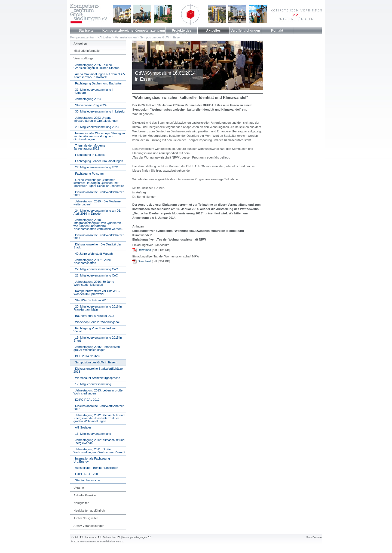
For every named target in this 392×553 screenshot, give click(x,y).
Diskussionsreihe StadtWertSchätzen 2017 (99, 237)
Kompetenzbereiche (118, 31)
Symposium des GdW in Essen (161, 37)
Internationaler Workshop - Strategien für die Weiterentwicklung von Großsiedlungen (99, 136)
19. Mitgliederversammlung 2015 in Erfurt (98, 339)
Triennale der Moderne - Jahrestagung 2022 (90, 147)
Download (144, 250)
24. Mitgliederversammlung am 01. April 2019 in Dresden (97, 212)
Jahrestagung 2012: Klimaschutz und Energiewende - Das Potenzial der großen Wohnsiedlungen (99, 418)
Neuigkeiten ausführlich (89, 511)
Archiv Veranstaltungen (89, 526)
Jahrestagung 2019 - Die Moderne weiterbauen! (97, 203)
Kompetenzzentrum (150, 31)
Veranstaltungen (126, 37)
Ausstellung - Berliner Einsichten (96, 468)
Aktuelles (213, 31)
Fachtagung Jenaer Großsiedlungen (98, 161)
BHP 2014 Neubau (87, 356)
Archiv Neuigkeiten (86, 518)
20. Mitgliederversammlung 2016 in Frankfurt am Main (98, 308)
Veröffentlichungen (245, 31)
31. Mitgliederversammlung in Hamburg (94, 91)
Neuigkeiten (81, 503)
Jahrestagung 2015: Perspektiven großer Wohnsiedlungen (97, 348)
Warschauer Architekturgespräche (97, 378)
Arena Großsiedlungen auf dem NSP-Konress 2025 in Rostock (99, 76)
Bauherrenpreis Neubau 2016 (94, 316)
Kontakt (277, 31)
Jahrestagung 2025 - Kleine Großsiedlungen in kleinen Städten (97, 66)
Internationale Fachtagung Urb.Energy (92, 460)
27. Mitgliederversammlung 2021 (96, 167)
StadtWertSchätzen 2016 (91, 300)
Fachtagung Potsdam (89, 174)
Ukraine (79, 488)
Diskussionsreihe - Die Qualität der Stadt (97, 246)
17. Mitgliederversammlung (92, 384)
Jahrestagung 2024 (87, 99)
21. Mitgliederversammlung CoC (96, 275)
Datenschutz (110, 537)
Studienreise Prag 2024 (90, 105)
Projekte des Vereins (181, 32)
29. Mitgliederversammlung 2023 (96, 127)
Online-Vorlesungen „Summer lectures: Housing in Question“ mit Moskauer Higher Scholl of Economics (99, 183)
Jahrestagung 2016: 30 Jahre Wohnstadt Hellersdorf (94, 283)
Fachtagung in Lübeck (89, 155)
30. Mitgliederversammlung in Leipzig (99, 111)
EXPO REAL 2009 (87, 474)
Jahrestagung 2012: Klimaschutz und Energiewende (99, 441)
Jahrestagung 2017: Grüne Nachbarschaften (92, 261)
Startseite (86, 31)
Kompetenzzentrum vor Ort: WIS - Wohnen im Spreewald (97, 292)
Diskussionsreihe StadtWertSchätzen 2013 (99, 370)
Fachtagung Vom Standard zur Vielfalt (95, 330)
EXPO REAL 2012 (87, 400)
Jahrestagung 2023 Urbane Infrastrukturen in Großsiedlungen (96, 119)
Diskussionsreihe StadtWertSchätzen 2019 (99, 194)
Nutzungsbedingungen (135, 537)
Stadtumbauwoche (87, 480)
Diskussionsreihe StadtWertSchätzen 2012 (99, 407)
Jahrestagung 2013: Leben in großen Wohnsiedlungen (99, 392)
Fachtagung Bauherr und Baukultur (98, 83)
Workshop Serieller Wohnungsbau (97, 322)
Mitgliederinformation (87, 51)
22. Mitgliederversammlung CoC (96, 269)
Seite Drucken (314, 537)
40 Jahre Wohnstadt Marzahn (94, 254)
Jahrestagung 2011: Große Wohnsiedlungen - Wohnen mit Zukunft (99, 451)
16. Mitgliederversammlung (92, 434)
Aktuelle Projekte (85, 495)
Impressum (91, 537)
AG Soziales (82, 427)
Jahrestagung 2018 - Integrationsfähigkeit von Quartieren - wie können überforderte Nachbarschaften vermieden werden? (98, 224)
